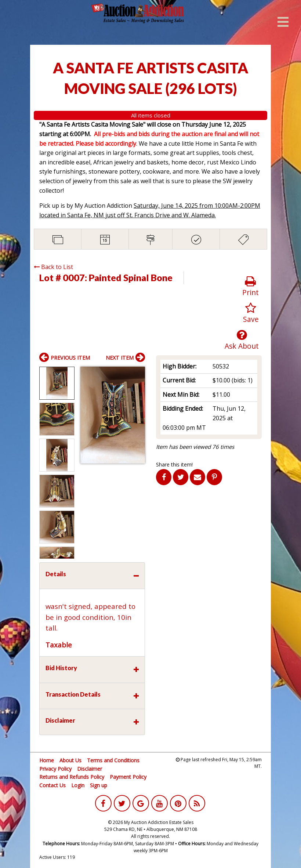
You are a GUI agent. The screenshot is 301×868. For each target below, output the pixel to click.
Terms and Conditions (113, 760)
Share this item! (174, 464)
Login (78, 785)
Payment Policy (128, 777)
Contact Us (52, 785)
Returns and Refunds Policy (72, 777)
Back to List (53, 267)
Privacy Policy (55, 769)
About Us (70, 760)
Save (251, 313)
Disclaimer (90, 769)
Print (251, 286)
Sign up (99, 785)
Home (47, 760)
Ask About (242, 340)
